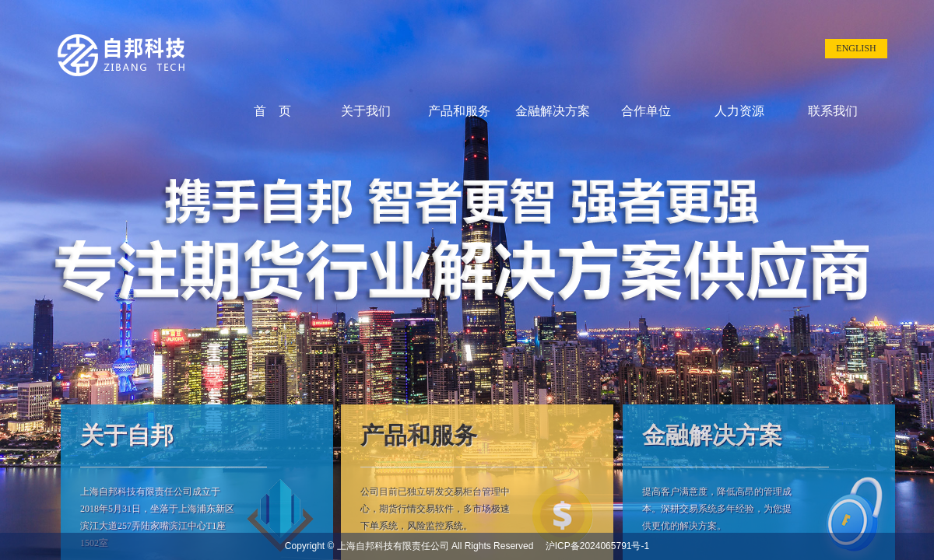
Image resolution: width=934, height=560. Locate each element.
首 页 (272, 111)
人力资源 (739, 111)
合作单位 (646, 111)
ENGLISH (856, 48)
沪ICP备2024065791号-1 (593, 546)
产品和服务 (459, 111)
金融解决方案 (553, 111)
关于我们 (366, 111)
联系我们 (833, 111)
